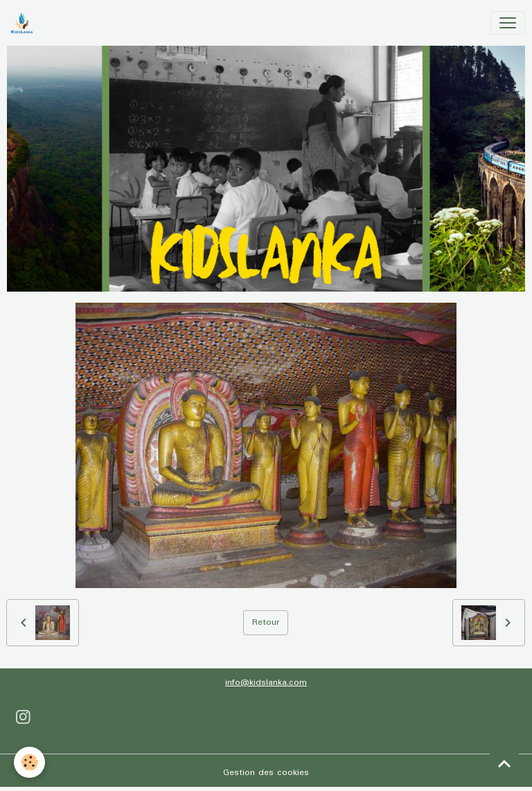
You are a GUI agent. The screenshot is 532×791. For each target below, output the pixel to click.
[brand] (25, 23)
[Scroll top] (504, 763)
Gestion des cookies (266, 773)
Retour (266, 622)
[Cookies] (29, 762)
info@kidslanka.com (266, 683)
